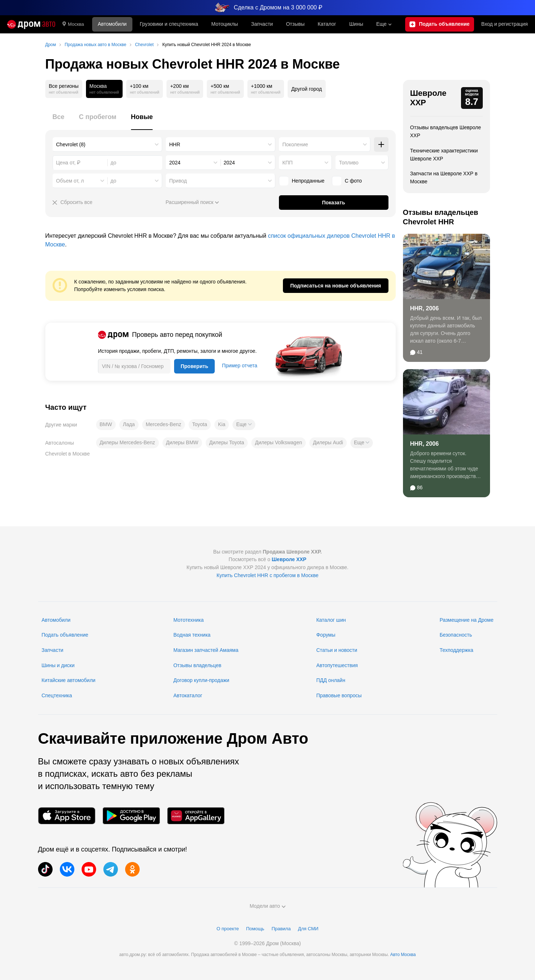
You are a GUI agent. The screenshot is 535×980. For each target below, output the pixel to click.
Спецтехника (57, 695)
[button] (244, 425)
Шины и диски (58, 665)
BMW (106, 424)
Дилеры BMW (182, 442)
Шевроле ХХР (428, 98)
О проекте (228, 929)
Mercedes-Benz (164, 424)
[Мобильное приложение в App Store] (67, 816)
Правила (281, 929)
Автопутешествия (337, 665)
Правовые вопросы (339, 695)
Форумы (326, 635)
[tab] (59, 121)
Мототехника (189, 620)
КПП (288, 163)
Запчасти (262, 24)
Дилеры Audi (328, 442)
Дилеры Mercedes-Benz (127, 442)
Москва (73, 24)
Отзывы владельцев (197, 665)
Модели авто (267, 906)
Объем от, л (70, 181)
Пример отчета (240, 366)
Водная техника (192, 635)
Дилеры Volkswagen (279, 442)
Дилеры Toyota (227, 442)
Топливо (349, 163)
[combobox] (107, 144)
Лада (129, 424)
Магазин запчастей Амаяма (206, 650)
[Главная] (31, 24)
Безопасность (456, 635)
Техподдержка (456, 650)
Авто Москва (403, 955)
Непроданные (302, 181)
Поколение (295, 144)
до (114, 181)
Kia (222, 424)
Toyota (200, 424)
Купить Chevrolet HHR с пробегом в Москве (267, 575)
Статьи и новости (337, 650)
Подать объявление (65, 635)
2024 (175, 163)
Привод (178, 181)
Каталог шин (331, 620)
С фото (347, 181)
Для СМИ (308, 929)
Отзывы (295, 24)
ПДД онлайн (331, 680)
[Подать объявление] (440, 24)
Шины (356, 24)
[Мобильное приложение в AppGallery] (196, 816)
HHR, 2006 (425, 308)
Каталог (327, 24)
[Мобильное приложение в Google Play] (131, 816)
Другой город (306, 89)
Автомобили (112, 24)
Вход (505, 24)
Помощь (255, 929)
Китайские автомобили (69, 680)
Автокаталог (188, 695)
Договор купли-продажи (201, 680)
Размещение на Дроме (467, 620)
